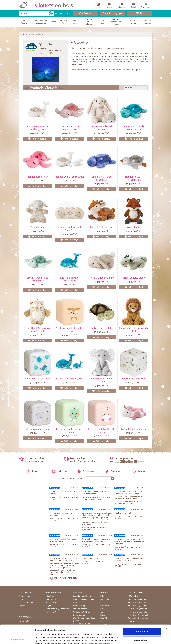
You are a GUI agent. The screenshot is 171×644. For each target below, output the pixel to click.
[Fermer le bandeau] (167, 610)
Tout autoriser (142, 613)
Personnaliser (142, 621)
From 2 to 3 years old (137, 603)
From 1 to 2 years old (137, 599)
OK (112, 479)
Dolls (75, 603)
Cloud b (40, 34)
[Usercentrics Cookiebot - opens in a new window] (17, 639)
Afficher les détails (44, 639)
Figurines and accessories (84, 599)
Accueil (26, 34)
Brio (102, 596)
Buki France (106, 599)
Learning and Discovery (84, 596)
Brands (33, 34)
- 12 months (133, 596)
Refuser (142, 630)
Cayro (103, 603)
